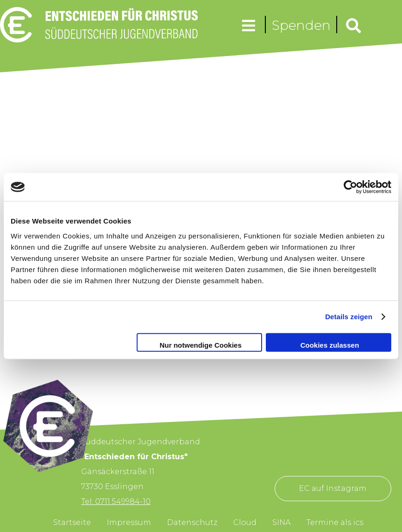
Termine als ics (335, 522)
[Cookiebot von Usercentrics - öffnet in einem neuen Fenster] (350, 187)
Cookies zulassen (330, 345)
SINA (281, 522)
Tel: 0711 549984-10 (116, 501)
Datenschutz (192, 522)
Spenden (301, 25)
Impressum (129, 522)
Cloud (245, 522)
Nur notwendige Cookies (201, 345)
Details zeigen (349, 317)
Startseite (72, 522)
